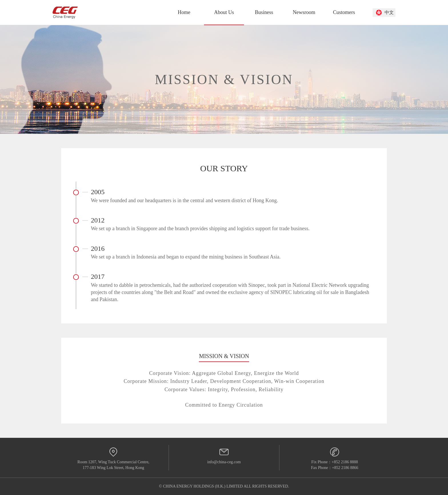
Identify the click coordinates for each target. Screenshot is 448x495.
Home (184, 12)
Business (264, 12)
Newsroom (304, 12)
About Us (224, 12)
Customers (344, 12)
